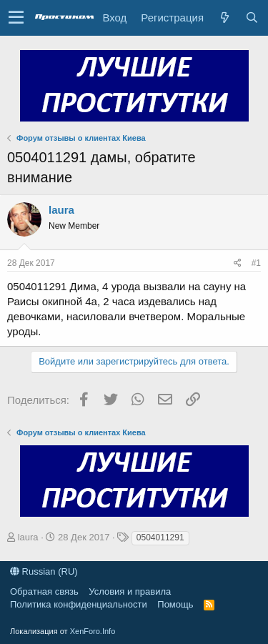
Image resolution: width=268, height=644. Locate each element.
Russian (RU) (44, 571)
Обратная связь (44, 591)
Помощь (175, 604)
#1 (256, 263)
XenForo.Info (93, 631)
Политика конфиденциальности (79, 604)
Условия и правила (130, 591)
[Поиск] (252, 18)
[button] (16, 18)
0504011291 (160, 538)
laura (61, 210)
